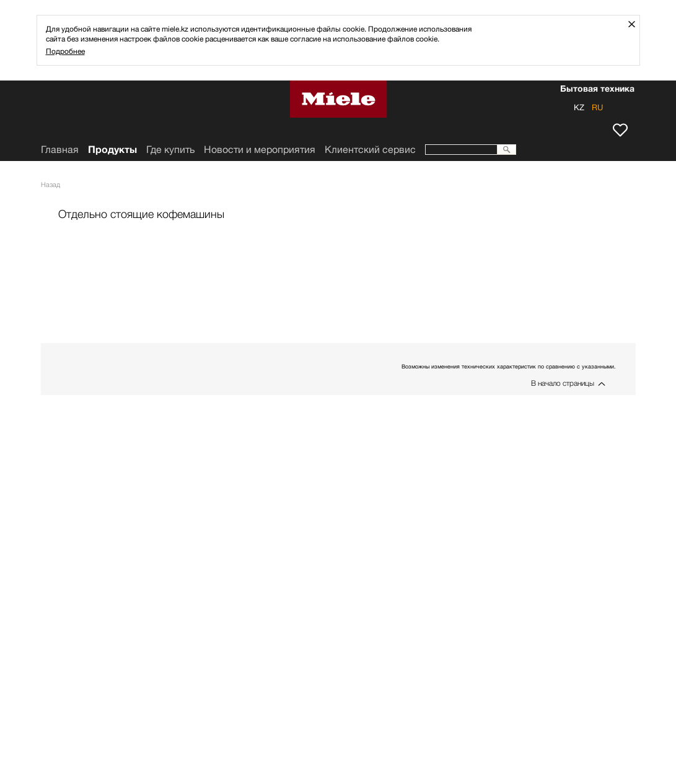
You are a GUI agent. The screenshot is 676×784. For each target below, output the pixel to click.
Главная (60, 150)
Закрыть (636, 24)
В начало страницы (563, 383)
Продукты (112, 150)
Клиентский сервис (370, 150)
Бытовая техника (597, 90)
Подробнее (65, 51)
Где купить (170, 150)
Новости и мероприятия (260, 150)
